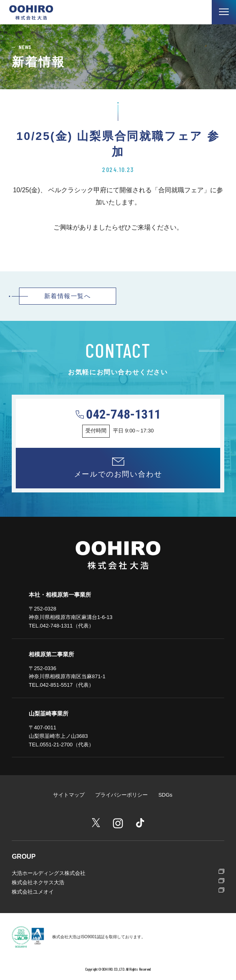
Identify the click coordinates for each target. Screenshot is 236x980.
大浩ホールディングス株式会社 (49, 873)
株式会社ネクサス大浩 (38, 882)
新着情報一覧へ (68, 296)
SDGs (165, 795)
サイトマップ (69, 795)
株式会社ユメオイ (33, 892)
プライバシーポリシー (121, 795)
